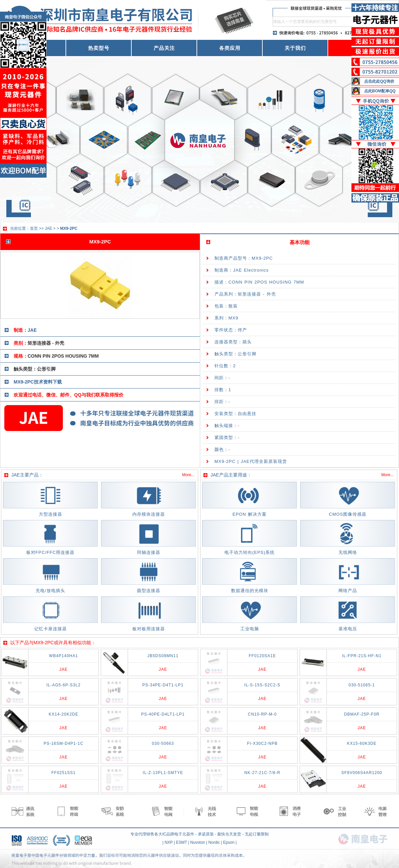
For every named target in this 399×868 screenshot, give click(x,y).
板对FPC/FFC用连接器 (51, 552)
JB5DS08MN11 (163, 656)
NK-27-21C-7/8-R (262, 773)
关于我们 (295, 48)
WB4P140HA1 (63, 656)
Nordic (214, 842)
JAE (49, 228)
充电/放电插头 (50, 591)
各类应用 (230, 48)
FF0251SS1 (63, 773)
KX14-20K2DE (63, 714)
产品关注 (164, 48)
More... (188, 475)
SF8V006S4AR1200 (362, 773)
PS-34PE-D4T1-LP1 (163, 685)
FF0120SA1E (262, 656)
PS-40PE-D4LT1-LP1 (163, 714)
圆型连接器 (149, 591)
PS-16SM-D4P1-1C (64, 743)
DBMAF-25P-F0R (362, 714)
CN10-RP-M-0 (262, 714)
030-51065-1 (362, 685)
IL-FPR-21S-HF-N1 (362, 656)
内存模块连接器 (149, 514)
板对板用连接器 (149, 629)
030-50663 (163, 743)
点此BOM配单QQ (380, 91)
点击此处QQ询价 (379, 81)
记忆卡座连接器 (51, 629)
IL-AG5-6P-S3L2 (64, 685)
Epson (229, 842)
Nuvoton (198, 842)
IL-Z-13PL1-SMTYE (163, 773)
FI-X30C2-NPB (262, 743)
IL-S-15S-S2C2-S (262, 685)
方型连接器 (51, 514)
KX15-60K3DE (362, 743)
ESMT (181, 842)
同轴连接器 (149, 552)
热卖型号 (99, 48)
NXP (169, 842)
